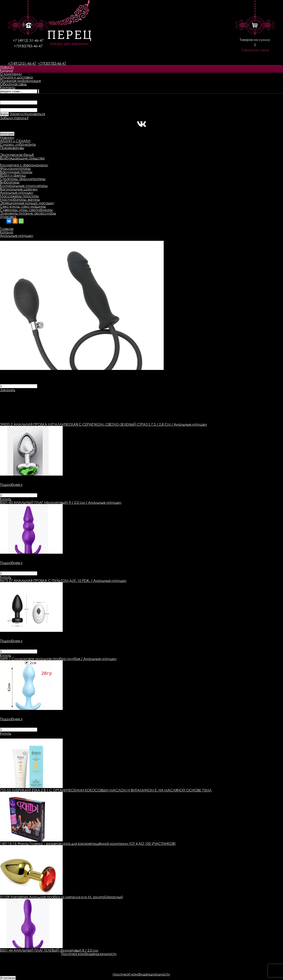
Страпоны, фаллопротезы (23, 179)
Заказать (8, 390)
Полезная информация (20, 81)
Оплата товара (83, 393)
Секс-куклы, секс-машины (23, 206)
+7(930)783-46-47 (28, 46)
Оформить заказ (255, 50)
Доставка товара (51, 393)
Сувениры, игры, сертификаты (26, 210)
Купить (6, 499)
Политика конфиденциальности (89, 954)
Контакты (8, 88)
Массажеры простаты (19, 196)
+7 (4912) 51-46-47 (28, 40)
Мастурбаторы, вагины (20, 199)
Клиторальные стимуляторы (24, 186)
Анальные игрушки (17, 193)
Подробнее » (11, 485)
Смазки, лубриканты (18, 144)
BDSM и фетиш (13, 175)
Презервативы (12, 148)
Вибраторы (10, 182)
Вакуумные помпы (16, 172)
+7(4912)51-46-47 (22, 63)
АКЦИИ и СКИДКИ (15, 141)
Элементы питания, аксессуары (28, 213)
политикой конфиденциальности (141, 974)
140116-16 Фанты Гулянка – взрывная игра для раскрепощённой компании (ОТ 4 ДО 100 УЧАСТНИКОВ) (88, 844)
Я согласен (8, 978)
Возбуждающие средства (22, 158)
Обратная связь (13, 84)
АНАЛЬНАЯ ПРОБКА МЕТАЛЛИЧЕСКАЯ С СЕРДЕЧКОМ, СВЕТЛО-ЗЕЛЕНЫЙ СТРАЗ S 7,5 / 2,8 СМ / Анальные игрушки (103, 424)
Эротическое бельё (17, 155)
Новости (7, 67)
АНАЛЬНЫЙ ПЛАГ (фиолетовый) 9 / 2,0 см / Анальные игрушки (61, 502)
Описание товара (16, 393)
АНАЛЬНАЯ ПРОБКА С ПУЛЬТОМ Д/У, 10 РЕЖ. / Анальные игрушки (63, 581)
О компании (11, 74)
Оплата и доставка (16, 77)
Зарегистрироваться (27, 114)
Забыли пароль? (14, 118)
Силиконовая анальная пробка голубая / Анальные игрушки (58, 659)
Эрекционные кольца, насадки (27, 203)
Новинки (7, 138)
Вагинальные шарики (19, 189)
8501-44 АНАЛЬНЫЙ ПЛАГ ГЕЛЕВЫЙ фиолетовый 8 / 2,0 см (49, 950)
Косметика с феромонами (24, 165)
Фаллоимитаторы (15, 168)
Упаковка (8, 217)
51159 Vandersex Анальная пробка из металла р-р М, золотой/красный (61, 897)
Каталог (7, 70)
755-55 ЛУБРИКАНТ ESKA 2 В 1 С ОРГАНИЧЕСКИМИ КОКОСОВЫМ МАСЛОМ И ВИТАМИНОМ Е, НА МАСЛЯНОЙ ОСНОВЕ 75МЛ (106, 790)
